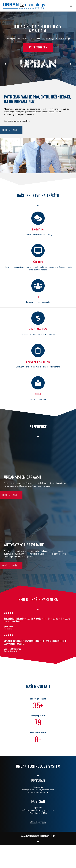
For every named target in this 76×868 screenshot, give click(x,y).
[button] (29, 48)
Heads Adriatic (9, 629)
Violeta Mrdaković (12, 649)
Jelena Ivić (9, 627)
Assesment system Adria (12, 651)
